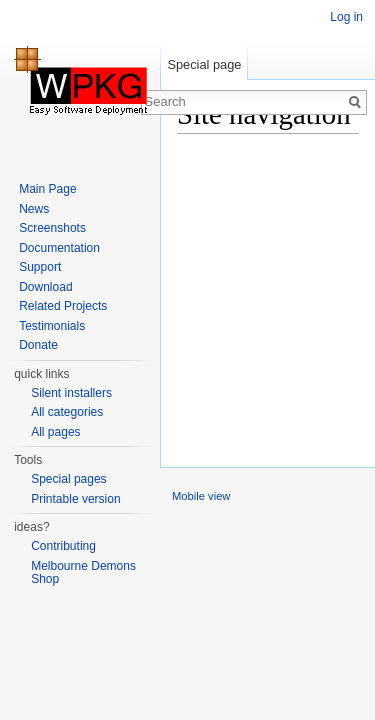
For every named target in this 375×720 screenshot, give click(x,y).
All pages (55, 432)
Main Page (47, 189)
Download (45, 287)
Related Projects (63, 306)
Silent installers (71, 393)
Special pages (68, 479)
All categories (67, 412)
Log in (346, 17)
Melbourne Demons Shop (83, 573)
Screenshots (52, 228)
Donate (38, 345)
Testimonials (52, 326)
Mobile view (201, 496)
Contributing (63, 546)
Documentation (59, 248)
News (34, 209)
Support (40, 267)
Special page (204, 64)
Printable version (75, 499)
